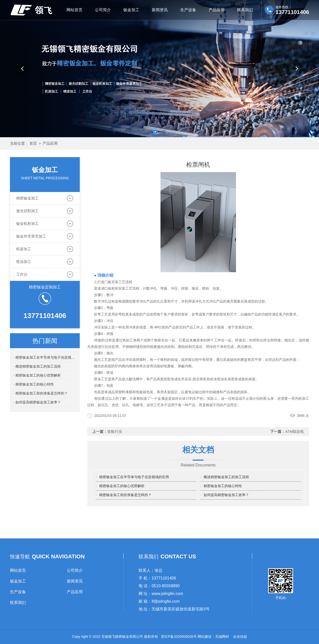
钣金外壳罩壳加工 (31, 236)
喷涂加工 (24, 262)
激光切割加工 (27, 211)
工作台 (22, 274)
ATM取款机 (295, 431)
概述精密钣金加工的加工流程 (226, 477)
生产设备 (188, 10)
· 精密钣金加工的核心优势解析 (37, 375)
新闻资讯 (160, 10)
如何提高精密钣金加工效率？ (226, 495)
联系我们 (245, 10)
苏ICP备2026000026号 (179, 637)
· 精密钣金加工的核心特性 (34, 384)
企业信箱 (240, 637)
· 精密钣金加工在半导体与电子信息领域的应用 (45, 357)
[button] (22, 68)
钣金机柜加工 (27, 224)
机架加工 (24, 249)
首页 (33, 143)
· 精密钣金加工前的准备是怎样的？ (41, 393)
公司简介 (103, 10)
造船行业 (115, 431)
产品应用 (217, 10)
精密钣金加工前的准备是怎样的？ (125, 495)
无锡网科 (222, 637)
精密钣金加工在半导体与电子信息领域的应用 (134, 477)
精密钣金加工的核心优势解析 (122, 486)
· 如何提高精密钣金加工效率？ (37, 402)
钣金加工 (131, 10)
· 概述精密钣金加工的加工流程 (37, 366)
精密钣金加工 (27, 198)
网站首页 (75, 10)
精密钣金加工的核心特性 (223, 486)
